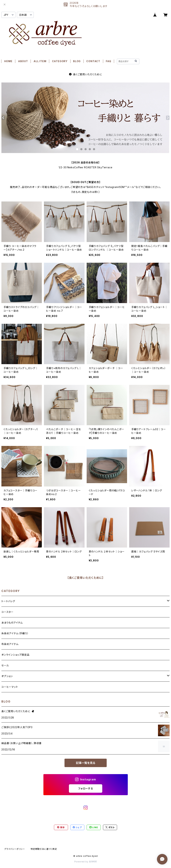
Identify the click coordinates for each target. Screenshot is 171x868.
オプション (7, 676)
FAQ (108, 61)
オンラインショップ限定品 (15, 655)
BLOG (77, 61)
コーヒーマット (10, 687)
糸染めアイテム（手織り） (15, 633)
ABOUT (23, 61)
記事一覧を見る (86, 763)
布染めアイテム (10, 644)
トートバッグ (8, 601)
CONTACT (93, 61)
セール (5, 665)
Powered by (86, 862)
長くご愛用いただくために (85, 74)
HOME (8, 61)
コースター (7, 612)
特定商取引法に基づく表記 (44, 849)
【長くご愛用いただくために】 (85, 578)
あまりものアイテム (12, 623)
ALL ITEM (40, 61)
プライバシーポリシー (15, 849)
